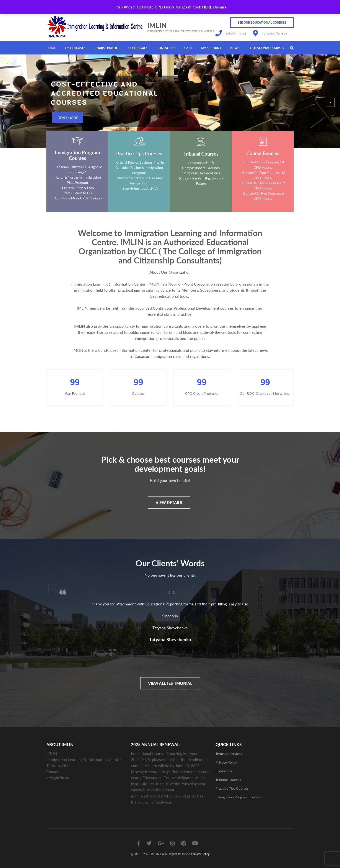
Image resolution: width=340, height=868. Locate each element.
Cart (188, 48)
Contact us (166, 48)
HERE (207, 7)
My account (211, 48)
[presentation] (10, 102)
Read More (68, 118)
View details (169, 503)
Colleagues (138, 48)
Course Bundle (107, 48)
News (235, 48)
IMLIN (157, 25)
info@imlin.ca (236, 33)
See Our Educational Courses (262, 22)
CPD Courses (75, 48)
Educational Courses (266, 48)
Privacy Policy (226, 762)
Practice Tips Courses (139, 154)
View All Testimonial (170, 683)
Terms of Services (229, 754)
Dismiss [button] (220, 7)
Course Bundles (263, 153)
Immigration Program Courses (77, 155)
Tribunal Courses (201, 154)
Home (51, 48)
